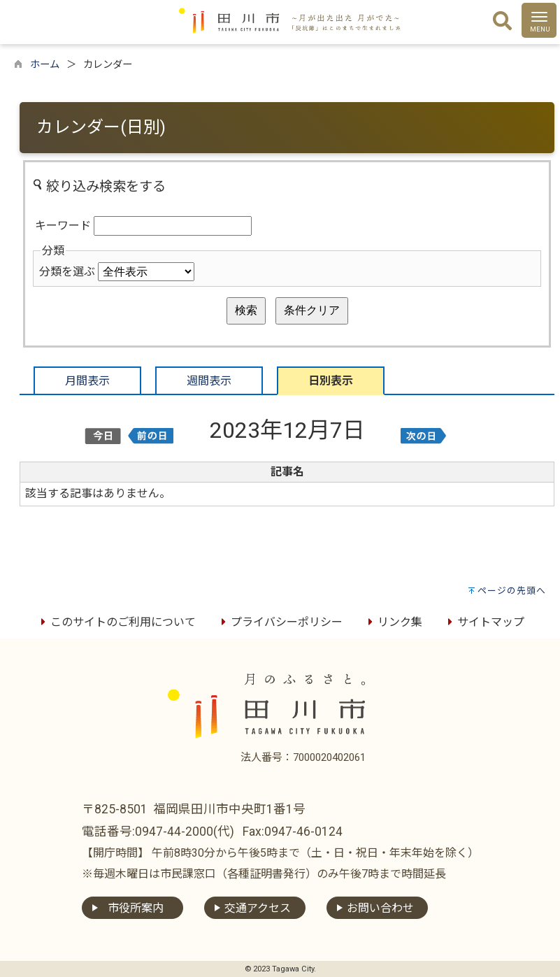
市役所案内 (136, 908)
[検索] (502, 22)
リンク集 (393, 622)
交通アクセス (258, 908)
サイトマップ (484, 622)
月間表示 (87, 381)
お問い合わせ (380, 908)
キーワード (63, 226)
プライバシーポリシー (280, 622)
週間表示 (209, 381)
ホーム (45, 65)
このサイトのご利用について (116, 622)
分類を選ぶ (67, 272)
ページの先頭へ (512, 591)
